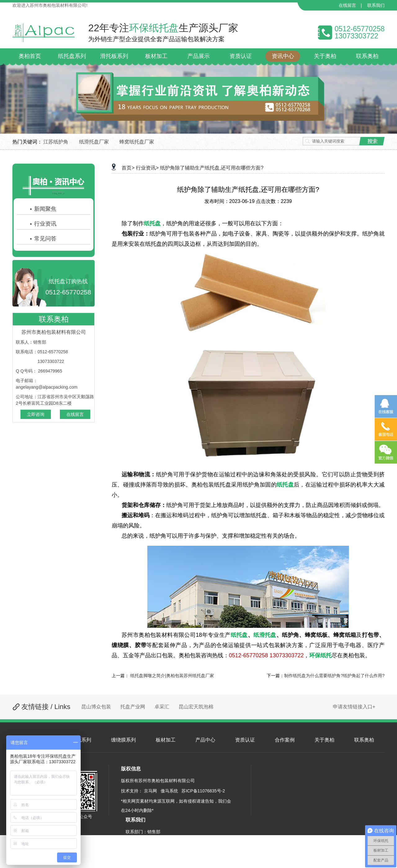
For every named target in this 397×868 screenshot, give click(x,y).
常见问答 (43, 239)
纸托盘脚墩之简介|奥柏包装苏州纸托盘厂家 (172, 676)
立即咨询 (36, 414)
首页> (128, 168)
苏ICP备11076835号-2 (203, 791)
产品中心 (205, 740)
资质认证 (245, 740)
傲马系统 (169, 791)
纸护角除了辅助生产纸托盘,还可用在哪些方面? (212, 168)
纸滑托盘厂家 (94, 142)
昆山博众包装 (96, 707)
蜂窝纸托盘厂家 (137, 142)
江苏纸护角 (56, 142)
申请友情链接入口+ (354, 707)
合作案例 (285, 740)
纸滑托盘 (265, 635)
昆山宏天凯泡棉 (196, 707)
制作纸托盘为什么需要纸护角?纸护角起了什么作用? (334, 676)
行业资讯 (43, 224)
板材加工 (166, 740)
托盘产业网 (133, 707)
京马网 (150, 791)
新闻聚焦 (43, 209)
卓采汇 (162, 707)
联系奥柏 (364, 740)
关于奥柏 (324, 740)
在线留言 (347, 5)
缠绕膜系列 (123, 740)
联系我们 (376, 5)
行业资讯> (147, 168)
